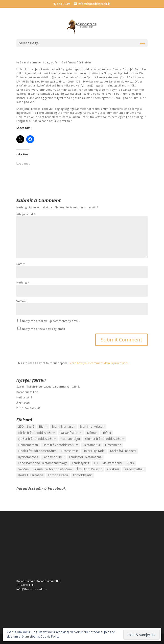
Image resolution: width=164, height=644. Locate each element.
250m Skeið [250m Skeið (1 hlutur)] (26, 427)
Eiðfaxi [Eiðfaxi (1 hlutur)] (106, 433)
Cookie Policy (50, 636)
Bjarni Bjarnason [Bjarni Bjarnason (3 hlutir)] (64, 427)
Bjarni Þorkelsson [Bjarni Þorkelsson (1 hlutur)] (92, 427)
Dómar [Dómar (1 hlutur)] (92, 433)
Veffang (21, 301)
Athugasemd (26, 214)
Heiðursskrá (24, 397)
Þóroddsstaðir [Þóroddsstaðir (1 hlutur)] (58, 475)
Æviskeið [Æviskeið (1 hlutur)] (113, 469)
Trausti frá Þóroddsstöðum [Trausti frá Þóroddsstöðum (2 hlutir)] (53, 469)
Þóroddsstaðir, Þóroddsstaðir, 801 (39, 581)
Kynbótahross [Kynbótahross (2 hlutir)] (28, 457)
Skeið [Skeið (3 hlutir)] (130, 463)
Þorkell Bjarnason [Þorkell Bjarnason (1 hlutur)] (31, 475)
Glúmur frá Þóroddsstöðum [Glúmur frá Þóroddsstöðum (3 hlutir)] (105, 439)
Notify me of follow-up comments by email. (51, 321)
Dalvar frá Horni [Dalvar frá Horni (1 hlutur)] (71, 433)
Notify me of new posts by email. (44, 329)
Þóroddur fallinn (27, 392)
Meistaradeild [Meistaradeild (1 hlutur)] (112, 463)
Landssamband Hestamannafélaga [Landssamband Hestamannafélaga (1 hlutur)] (43, 463)
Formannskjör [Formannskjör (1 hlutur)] (71, 439)
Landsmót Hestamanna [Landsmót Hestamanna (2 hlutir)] (85, 457)
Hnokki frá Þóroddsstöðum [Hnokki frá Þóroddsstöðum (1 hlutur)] (37, 451)
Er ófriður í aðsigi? (28, 408)
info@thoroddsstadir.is (31, 589)
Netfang (23, 282)
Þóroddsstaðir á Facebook (41, 488)
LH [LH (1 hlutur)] (96, 463)
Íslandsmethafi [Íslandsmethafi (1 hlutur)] (134, 469)
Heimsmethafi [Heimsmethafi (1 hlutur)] (28, 445)
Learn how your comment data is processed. (98, 363)
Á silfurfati (23, 403)
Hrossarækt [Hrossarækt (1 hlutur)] (70, 451)
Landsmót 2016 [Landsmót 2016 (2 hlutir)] (53, 457)
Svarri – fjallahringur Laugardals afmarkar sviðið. (48, 386)
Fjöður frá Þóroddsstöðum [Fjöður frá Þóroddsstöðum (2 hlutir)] (37, 439)
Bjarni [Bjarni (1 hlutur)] (43, 427)
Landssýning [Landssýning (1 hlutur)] (81, 463)
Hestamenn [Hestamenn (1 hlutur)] (113, 445)
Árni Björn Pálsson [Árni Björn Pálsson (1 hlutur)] (89, 469)
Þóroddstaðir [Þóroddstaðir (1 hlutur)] (82, 475)
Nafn (21, 264)
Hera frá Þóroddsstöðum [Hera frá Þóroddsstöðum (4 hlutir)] (60, 445)
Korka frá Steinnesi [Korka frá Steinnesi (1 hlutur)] (123, 451)
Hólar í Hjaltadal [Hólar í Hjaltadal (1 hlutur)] (94, 451)
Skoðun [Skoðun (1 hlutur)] (23, 469)
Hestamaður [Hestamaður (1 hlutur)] (92, 445)
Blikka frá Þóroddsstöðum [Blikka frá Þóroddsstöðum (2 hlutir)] (37, 433)
